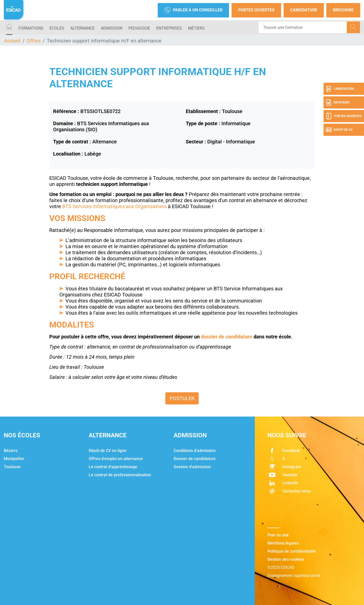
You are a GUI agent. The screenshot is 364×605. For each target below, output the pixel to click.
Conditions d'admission (195, 451)
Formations (31, 28)
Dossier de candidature (195, 459)
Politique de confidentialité (292, 551)
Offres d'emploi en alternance (116, 459)
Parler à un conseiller (193, 10)
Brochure (343, 10)
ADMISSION (112, 28)
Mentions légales (283, 543)
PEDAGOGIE (139, 28)
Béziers (11, 451)
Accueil (12, 41)
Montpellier (14, 459)
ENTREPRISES (169, 28)
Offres (34, 41)
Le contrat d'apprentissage (113, 467)
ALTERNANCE (83, 28)
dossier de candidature (227, 337)
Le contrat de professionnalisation (120, 475)
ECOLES (57, 28)
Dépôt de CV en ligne (108, 451)
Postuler (182, 398)
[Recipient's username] (303, 27)
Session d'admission (192, 467)
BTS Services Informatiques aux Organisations (114, 206)
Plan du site (278, 535)
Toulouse (12, 467)
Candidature (304, 10)
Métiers (196, 28)
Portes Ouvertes (256, 10)
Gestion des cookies (286, 559)
